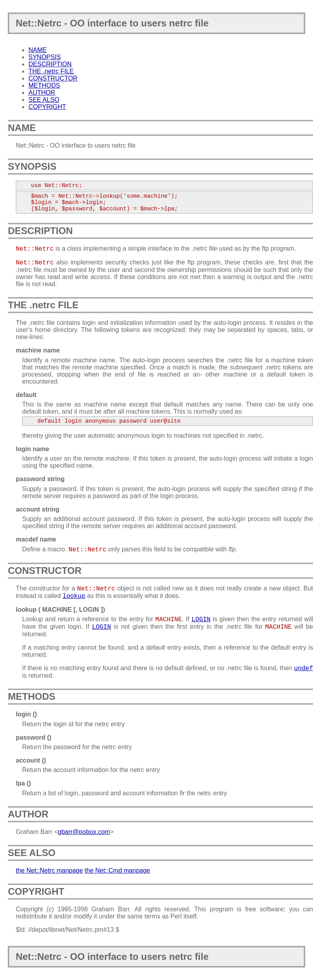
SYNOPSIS (45, 57)
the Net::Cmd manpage (117, 870)
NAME (38, 50)
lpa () (23, 783)
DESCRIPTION (50, 64)
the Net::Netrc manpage (49, 870)
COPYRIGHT (47, 107)
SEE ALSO (44, 100)
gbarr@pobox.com (84, 832)
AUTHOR (42, 93)
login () (26, 714)
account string (38, 509)
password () (34, 737)
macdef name (36, 539)
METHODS (44, 85)
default (26, 395)
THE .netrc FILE (51, 71)
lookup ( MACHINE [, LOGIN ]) (60, 610)
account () (31, 760)
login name (32, 449)
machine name (38, 350)
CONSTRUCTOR (53, 78)
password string (40, 479)
